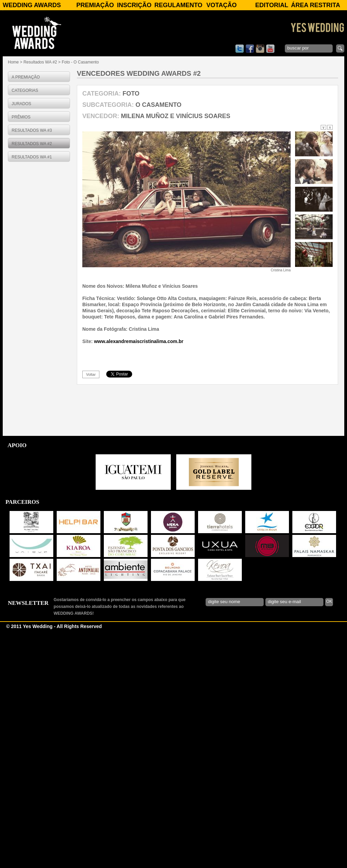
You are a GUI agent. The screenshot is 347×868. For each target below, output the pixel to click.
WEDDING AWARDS (32, 5)
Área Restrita (316, 5)
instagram (260, 49)
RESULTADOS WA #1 (32, 157)
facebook (250, 49)
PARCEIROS (22, 741)
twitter (240, 49)
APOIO (17, 684)
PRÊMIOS (21, 117)
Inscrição (134, 5)
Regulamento (178, 5)
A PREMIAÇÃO (26, 77)
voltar (91, 613)
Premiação (95, 5)
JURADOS (21, 104)
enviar (340, 48)
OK (329, 840)
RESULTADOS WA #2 (32, 144)
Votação (221, 5)
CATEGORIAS (25, 90)
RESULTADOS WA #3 (32, 130)
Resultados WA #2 (40, 62)
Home (13, 62)
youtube (270, 49)
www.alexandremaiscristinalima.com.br (139, 580)
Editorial (272, 5)
